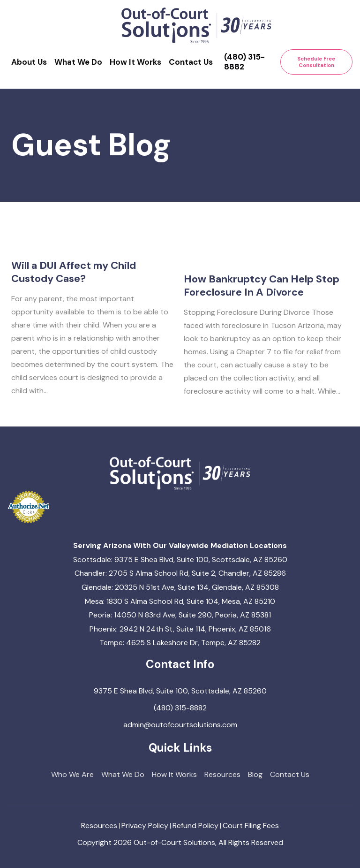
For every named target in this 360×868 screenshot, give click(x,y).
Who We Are (72, 774)
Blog (255, 774)
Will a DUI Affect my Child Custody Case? (74, 288)
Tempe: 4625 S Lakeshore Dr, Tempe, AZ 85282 (180, 643)
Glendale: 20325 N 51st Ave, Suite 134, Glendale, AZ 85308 (180, 587)
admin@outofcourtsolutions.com (180, 725)
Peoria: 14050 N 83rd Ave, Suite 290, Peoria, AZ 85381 (180, 615)
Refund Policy (195, 826)
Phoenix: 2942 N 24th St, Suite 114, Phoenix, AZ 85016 (180, 629)
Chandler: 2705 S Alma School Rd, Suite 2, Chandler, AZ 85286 (180, 573)
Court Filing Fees (251, 826)
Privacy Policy (145, 826)
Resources (222, 774)
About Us (29, 62)
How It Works (135, 62)
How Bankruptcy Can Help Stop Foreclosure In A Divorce (262, 314)
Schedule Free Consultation (316, 62)
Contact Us (191, 62)
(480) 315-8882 (244, 62)
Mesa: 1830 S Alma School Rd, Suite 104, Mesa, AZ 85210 (180, 601)
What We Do (78, 62)
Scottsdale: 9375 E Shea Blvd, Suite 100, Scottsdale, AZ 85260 (180, 560)
